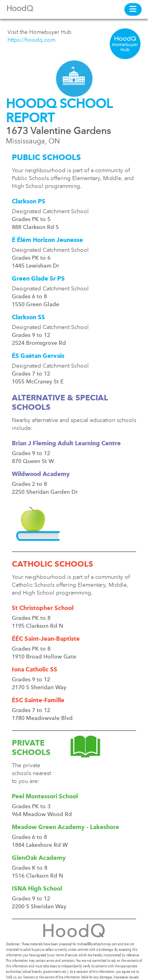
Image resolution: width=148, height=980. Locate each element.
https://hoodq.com (31, 40)
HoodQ (20, 9)
